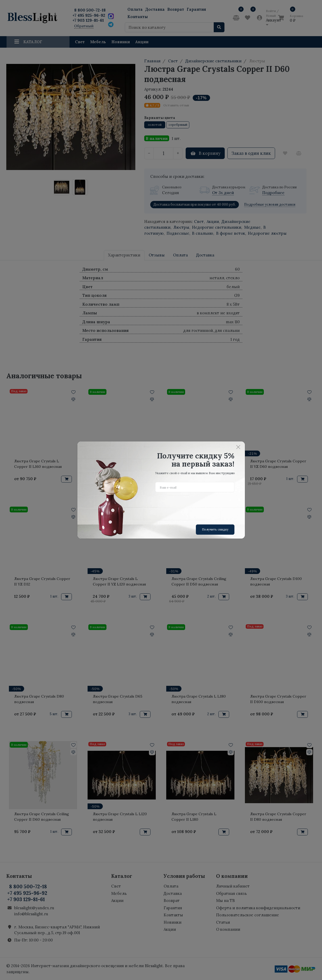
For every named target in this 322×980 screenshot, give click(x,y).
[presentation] (195, 506)
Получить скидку (215, 529)
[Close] (238, 447)
